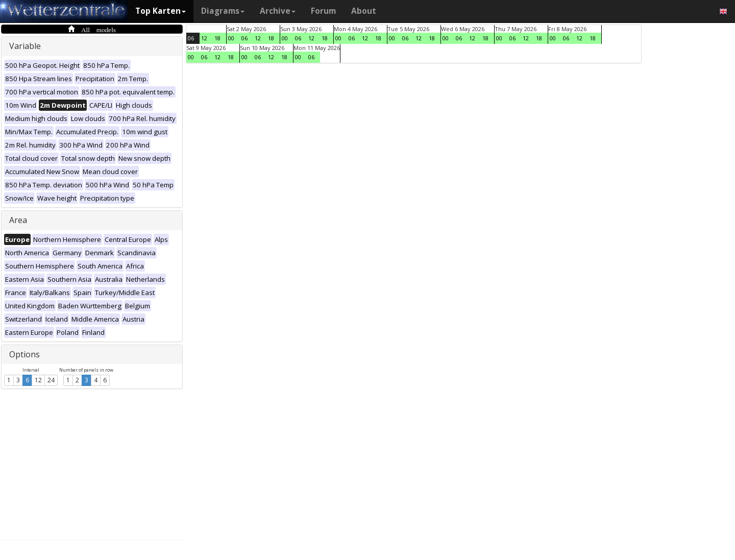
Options (24, 354)
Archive (278, 11)
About (364, 11)
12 (38, 380)
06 (191, 38)
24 (51, 380)
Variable (25, 46)
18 (217, 38)
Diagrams (223, 11)
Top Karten (161, 11)
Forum (323, 11)
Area (18, 220)
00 (231, 38)
